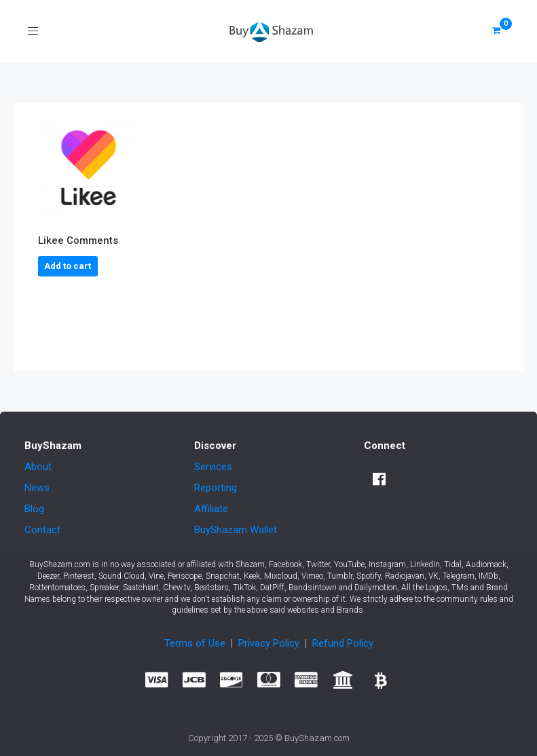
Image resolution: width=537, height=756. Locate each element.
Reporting (216, 488)
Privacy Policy (269, 643)
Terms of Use (195, 643)
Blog (34, 509)
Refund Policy (343, 643)
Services (213, 467)
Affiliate (211, 509)
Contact (42, 530)
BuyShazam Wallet (236, 530)
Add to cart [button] (68, 266)
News (37, 488)
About (38, 467)
